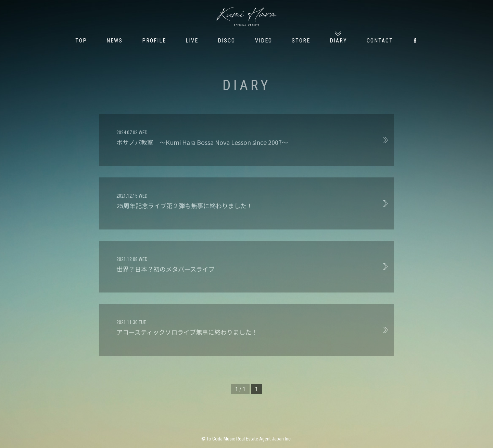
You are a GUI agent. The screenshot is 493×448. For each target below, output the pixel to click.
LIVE (192, 41)
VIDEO (264, 41)
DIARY (338, 41)
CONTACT (380, 41)
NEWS (115, 41)
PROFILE (154, 41)
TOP (81, 41)
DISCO (226, 41)
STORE (301, 41)
